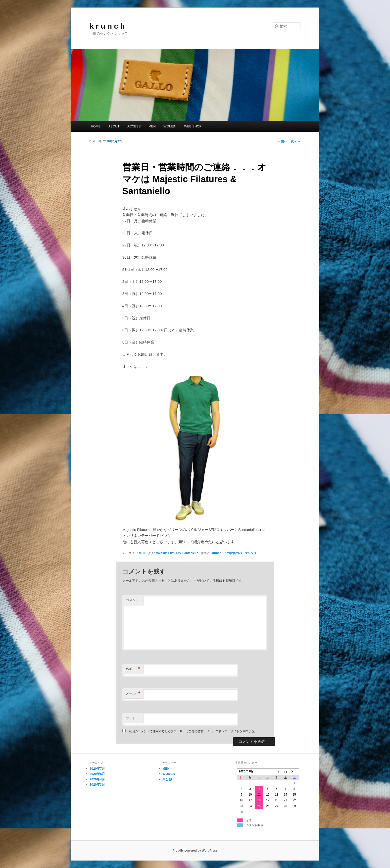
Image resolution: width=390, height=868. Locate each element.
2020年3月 (97, 784)
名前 (133, 669)
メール (133, 694)
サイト (131, 718)
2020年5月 (97, 774)
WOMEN (170, 126)
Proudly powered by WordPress (195, 851)
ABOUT (114, 126)
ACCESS (134, 126)
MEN (152, 126)
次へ (296, 141)
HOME (96, 126)
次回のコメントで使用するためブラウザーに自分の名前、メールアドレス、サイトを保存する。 (193, 731)
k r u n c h (107, 26)
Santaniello (190, 553)
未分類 (167, 779)
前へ (282, 141)
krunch (216, 553)
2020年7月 (97, 769)
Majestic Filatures (168, 553)
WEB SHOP (193, 126)
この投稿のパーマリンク (240, 553)
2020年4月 (97, 779)
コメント (132, 600)
